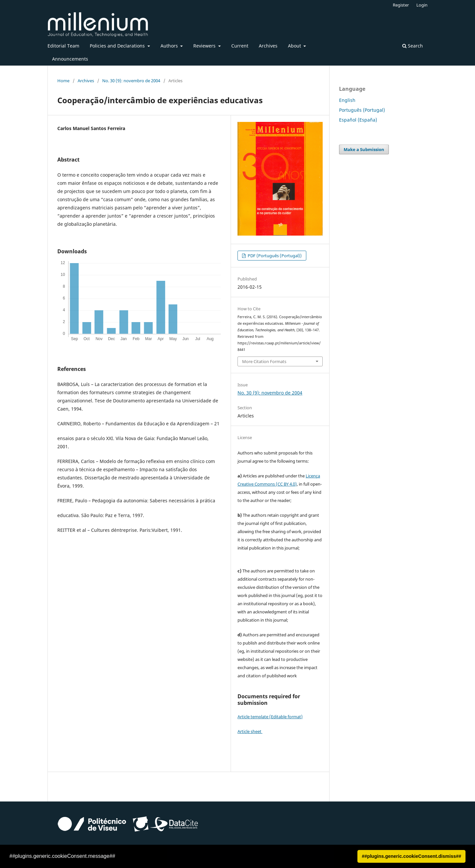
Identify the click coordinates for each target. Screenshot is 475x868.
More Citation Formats (264, 361)
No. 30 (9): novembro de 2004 (131, 81)
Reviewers (205, 46)
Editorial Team (63, 46)
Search (413, 46)
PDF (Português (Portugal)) (274, 256)
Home (63, 81)
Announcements (70, 59)
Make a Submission (364, 149)
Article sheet (250, 731)
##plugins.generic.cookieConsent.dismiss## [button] (412, 856)
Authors (170, 46)
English (347, 100)
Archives (268, 46)
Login (422, 5)
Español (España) (358, 120)
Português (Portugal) (362, 110)
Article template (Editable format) (270, 717)
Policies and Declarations (118, 46)
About (295, 46)
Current (240, 46)
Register (401, 5)
